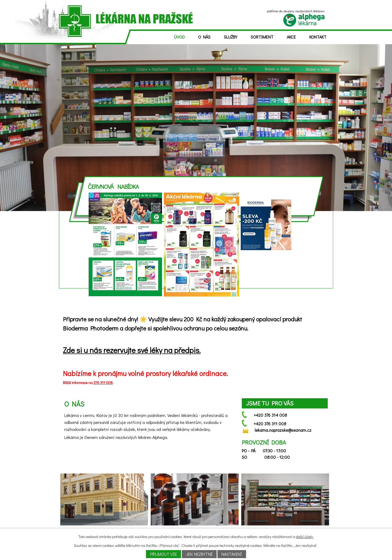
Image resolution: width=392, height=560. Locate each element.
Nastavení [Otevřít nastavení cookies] (232, 554)
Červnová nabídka (113, 187)
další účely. (305, 537)
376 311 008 (103, 383)
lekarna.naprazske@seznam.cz (283, 430)
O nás (204, 37)
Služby (231, 37)
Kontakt (318, 37)
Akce (291, 37)
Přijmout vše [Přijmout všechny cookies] (164, 554)
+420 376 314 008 (270, 415)
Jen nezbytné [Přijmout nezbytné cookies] (199, 554)
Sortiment (262, 37)
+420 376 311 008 (270, 424)
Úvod (179, 37)
